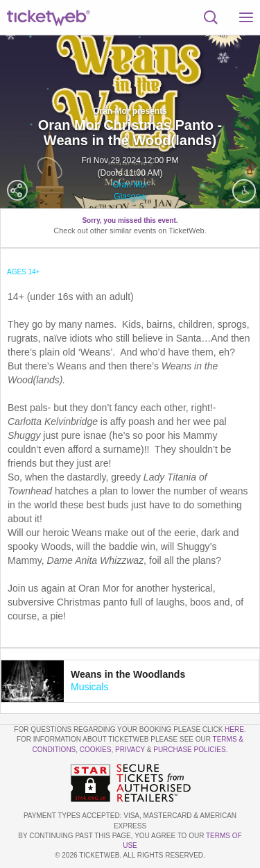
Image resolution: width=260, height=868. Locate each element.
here (234, 729)
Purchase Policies (189, 750)
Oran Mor (130, 185)
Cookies (96, 750)
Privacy (130, 750)
